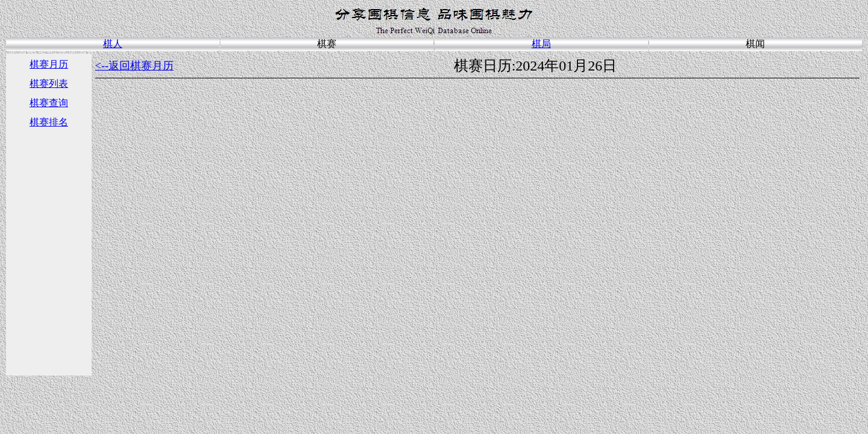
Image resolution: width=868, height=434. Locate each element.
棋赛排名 (49, 122)
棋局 (541, 44)
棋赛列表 (49, 83)
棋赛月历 (49, 64)
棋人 (113, 44)
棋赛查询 (49, 103)
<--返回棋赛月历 (134, 66)
